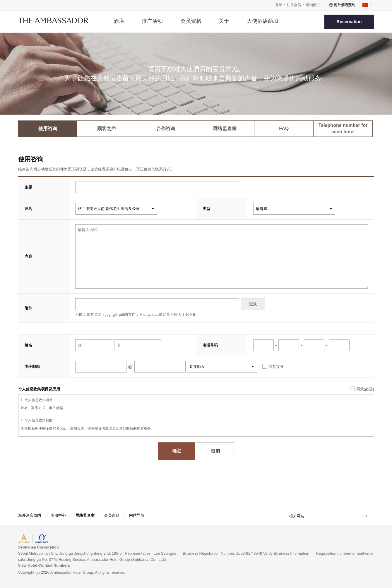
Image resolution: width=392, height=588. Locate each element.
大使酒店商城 (263, 21)
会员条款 (112, 515)
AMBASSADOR (68, 539)
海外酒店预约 (30, 515)
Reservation (349, 21)
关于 (224, 21)
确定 (177, 451)
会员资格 (191, 21)
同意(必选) (365, 389)
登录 (279, 5)
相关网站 (293, 517)
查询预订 (313, 5)
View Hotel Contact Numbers (44, 565)
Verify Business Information (286, 553)
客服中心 (58, 515)
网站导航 (137, 515)
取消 (215, 451)
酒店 (119, 21)
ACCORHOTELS (36, 539)
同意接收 (276, 367)
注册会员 (294, 5)
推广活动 (152, 21)
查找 (253, 304)
